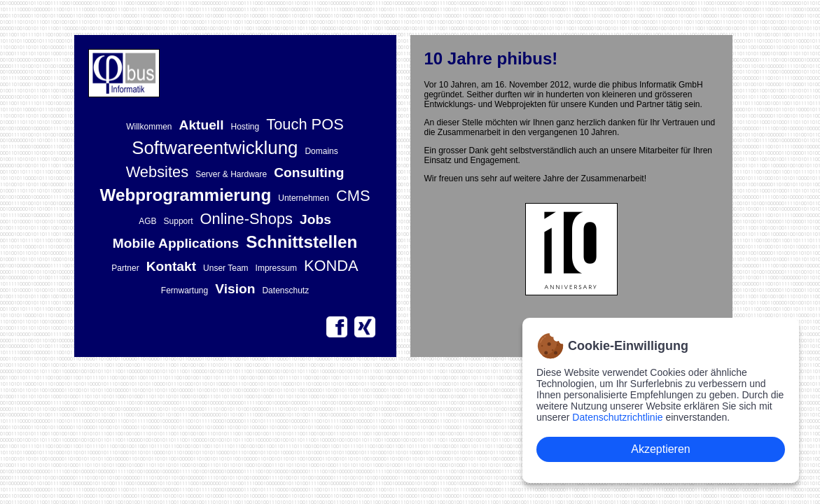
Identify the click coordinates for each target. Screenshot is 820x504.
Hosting (245, 127)
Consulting (309, 173)
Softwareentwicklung (215, 148)
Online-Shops (246, 219)
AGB (147, 221)
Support (179, 221)
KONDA (331, 266)
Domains (321, 151)
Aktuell (202, 125)
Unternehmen (304, 198)
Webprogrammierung (185, 195)
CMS (353, 196)
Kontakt (171, 266)
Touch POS (305, 124)
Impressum (276, 268)
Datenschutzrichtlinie (617, 417)
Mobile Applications (176, 243)
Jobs (315, 219)
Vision (235, 289)
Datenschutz (285, 290)
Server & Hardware (231, 174)
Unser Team (225, 268)
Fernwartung (185, 290)
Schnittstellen (301, 242)
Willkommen (149, 127)
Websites (158, 172)
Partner (125, 268)
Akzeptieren (661, 449)
